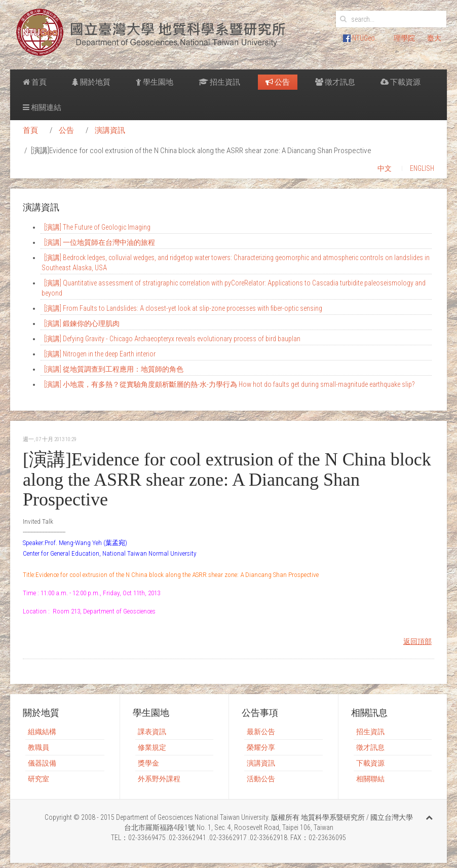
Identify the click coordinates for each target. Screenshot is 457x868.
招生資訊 (219, 82)
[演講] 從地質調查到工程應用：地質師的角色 (114, 369)
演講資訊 (110, 130)
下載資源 (401, 82)
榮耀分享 (261, 747)
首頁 (35, 82)
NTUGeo (359, 38)
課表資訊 (152, 732)
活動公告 (261, 779)
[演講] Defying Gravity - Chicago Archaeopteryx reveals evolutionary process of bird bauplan (172, 339)
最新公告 (261, 732)
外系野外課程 (159, 779)
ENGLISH (422, 168)
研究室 (39, 779)
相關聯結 (370, 779)
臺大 (434, 38)
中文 (385, 168)
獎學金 (148, 763)
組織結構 (42, 732)
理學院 (404, 38)
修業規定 (152, 747)
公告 (278, 82)
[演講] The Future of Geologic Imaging (97, 227)
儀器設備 (42, 763)
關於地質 (91, 82)
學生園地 (155, 82)
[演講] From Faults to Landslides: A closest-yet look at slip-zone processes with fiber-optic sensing (183, 308)
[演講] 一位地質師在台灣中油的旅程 (100, 242)
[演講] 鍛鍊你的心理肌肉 (82, 323)
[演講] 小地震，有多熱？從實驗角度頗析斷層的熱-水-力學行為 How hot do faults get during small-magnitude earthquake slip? (229, 384)
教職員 (39, 747)
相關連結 (42, 107)
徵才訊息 (335, 82)
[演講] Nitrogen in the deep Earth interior (100, 354)
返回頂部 (417, 641)
